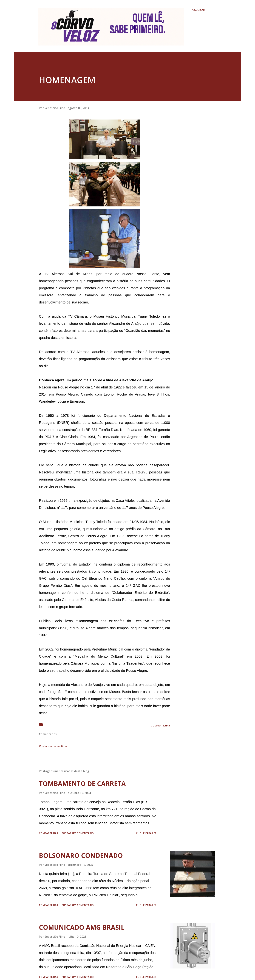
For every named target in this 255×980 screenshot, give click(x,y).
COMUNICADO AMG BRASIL (82, 927)
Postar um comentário (53, 746)
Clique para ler (146, 833)
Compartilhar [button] (160, 725)
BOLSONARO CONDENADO (81, 855)
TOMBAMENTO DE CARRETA (82, 784)
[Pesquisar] (198, 10)
